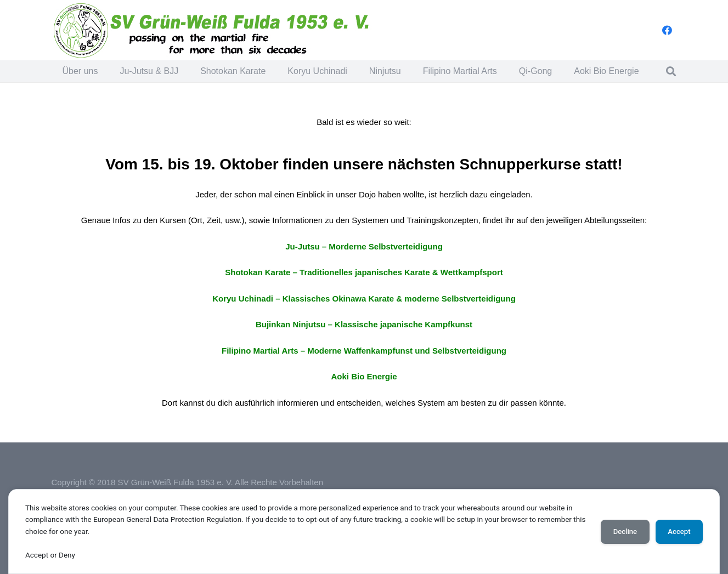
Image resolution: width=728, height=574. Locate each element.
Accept (679, 532)
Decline (625, 532)
